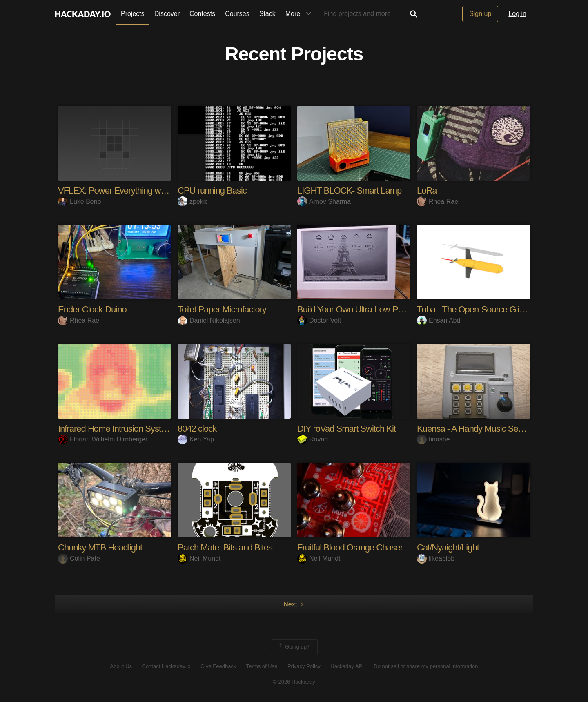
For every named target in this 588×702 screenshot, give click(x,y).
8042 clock (197, 429)
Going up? (294, 647)
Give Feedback (218, 666)
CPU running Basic (212, 191)
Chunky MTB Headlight (100, 547)
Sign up (480, 14)
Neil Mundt (199, 558)
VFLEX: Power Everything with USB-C (127, 191)
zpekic (193, 202)
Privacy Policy (304, 666)
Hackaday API (347, 666)
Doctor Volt (319, 320)
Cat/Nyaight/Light (448, 547)
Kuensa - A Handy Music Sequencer (482, 429)
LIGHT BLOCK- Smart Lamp (349, 191)
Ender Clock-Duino (92, 309)
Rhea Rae (438, 202)
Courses (237, 14)
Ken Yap (196, 439)
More (300, 14)
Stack (267, 14)
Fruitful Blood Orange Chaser (350, 547)
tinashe (433, 439)
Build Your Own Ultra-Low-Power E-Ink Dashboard (388, 309)
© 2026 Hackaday (294, 682)
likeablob (436, 558)
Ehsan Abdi (439, 320)
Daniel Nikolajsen (209, 320)
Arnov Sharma (324, 202)
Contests (202, 14)
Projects (133, 14)
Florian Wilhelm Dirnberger (103, 439)
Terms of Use (262, 666)
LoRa (427, 191)
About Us (121, 666)
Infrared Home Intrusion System (115, 429)
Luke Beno (80, 202)
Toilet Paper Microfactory (222, 309)
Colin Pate (79, 558)
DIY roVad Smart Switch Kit (346, 429)
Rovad (313, 439)
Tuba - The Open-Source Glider (474, 309)
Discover (167, 14)
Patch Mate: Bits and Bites (225, 547)
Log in (517, 14)
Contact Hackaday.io (166, 666)
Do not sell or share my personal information (426, 666)
